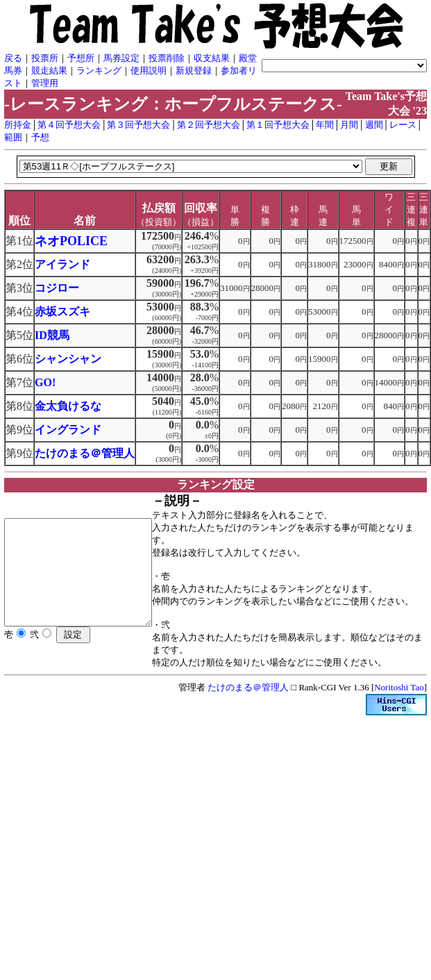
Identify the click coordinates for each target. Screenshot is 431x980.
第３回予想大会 (138, 125)
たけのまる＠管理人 (248, 700)
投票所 (45, 58)
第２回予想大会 (209, 125)
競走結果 (49, 70)
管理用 (45, 83)
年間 (325, 125)
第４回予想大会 (69, 125)
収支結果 (212, 58)
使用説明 (149, 70)
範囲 (13, 137)
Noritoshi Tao (399, 700)
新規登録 (194, 70)
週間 (374, 125)
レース (403, 125)
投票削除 (167, 58)
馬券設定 (121, 58)
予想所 (81, 58)
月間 (349, 125)
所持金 (18, 125)
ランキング (99, 70)
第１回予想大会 (278, 125)
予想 (40, 137)
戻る (13, 58)
